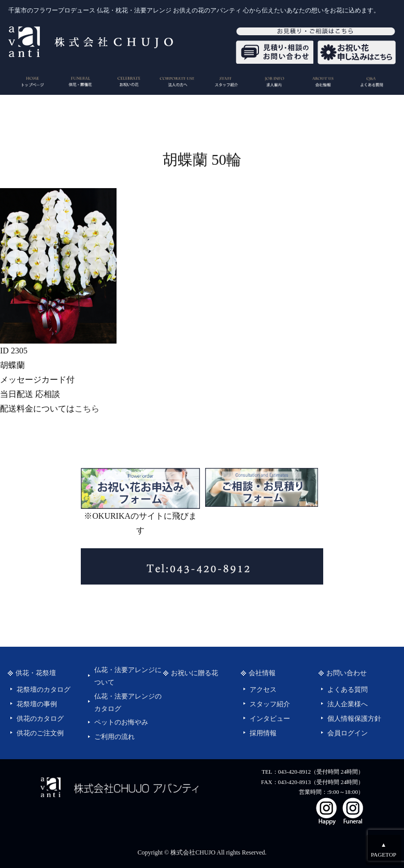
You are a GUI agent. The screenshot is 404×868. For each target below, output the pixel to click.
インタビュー (270, 719)
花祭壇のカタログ (44, 690)
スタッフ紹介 (270, 704)
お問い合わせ (347, 673)
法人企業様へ (348, 704)
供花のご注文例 (40, 733)
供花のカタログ (40, 719)
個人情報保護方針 (354, 719)
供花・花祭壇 (36, 673)
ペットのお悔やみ (121, 722)
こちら (87, 409)
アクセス (263, 690)
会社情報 (262, 673)
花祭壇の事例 (37, 704)
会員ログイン (348, 733)
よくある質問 (348, 690)
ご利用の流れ (114, 737)
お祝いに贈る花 (194, 673)
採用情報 (263, 733)
